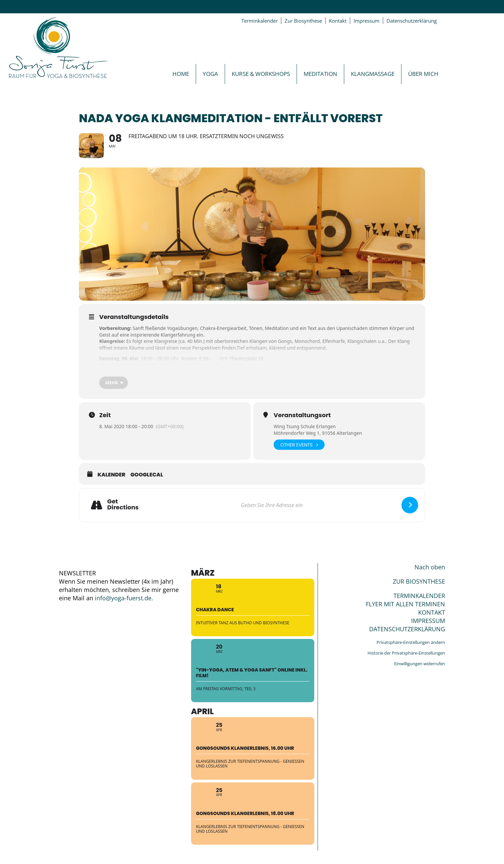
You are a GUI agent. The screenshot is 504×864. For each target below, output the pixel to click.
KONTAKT (432, 612)
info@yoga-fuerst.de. (124, 598)
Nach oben (430, 567)
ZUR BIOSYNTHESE (419, 581)
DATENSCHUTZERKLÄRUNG (407, 629)
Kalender (112, 475)
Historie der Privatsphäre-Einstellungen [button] (406, 653)
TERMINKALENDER (419, 596)
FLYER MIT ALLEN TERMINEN (405, 604)
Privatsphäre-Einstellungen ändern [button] (411, 642)
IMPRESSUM (428, 621)
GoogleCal (147, 475)
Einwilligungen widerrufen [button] (420, 664)
